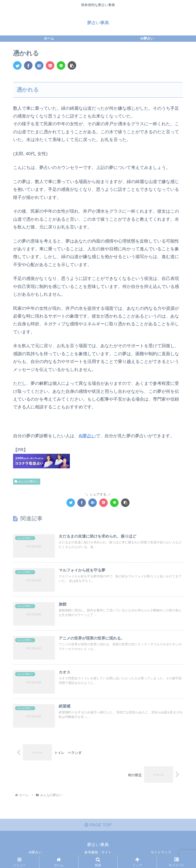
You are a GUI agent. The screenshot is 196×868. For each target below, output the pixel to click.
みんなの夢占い (27, 481)
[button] (72, 65)
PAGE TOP (98, 825)
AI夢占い (87, 436)
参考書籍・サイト (98, 852)
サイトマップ (161, 852)
